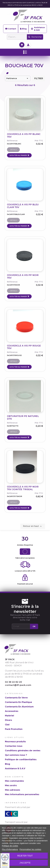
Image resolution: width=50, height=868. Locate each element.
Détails (13, 150)
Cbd (7, 725)
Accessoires (12, 711)
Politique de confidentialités (21, 760)
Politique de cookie (10, 846)
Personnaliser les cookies (30, 849)
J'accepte (25, 863)
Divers (8, 720)
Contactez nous (14, 746)
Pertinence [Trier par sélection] (18, 78)
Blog (23, 29)
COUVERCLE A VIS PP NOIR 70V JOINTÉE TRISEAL (23, 488)
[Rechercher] (17, 37)
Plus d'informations (10, 849)
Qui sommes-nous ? (16, 755)
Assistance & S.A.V (15, 768)
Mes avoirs (11, 785)
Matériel (10, 716)
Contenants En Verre (16, 698)
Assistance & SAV (38, 29)
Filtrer (39, 78)
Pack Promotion (14, 729)
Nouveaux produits (15, 742)
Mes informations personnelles (22, 794)
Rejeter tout (25, 856)
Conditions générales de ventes (23, 751)
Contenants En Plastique (18, 702)
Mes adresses (12, 790)
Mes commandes (14, 781)
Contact (11, 29)
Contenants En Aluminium (19, 707)
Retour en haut (33, 526)
